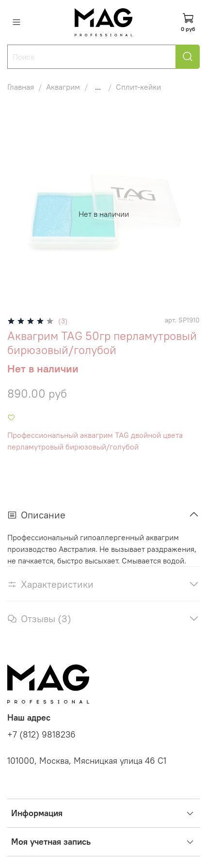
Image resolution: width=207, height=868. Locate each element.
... (98, 87)
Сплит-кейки (138, 87)
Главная (21, 87)
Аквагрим (63, 87)
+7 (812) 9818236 (41, 735)
